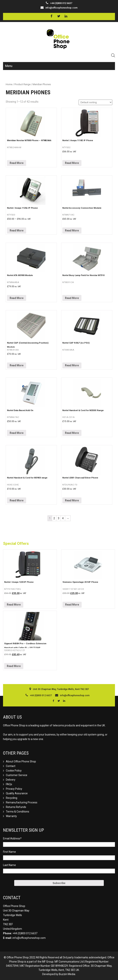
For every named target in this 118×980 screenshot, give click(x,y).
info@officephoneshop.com (61, 8)
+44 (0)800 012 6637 (25, 933)
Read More (17, 163)
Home (9, 84)
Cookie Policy (14, 771)
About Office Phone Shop (21, 761)
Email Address (12, 838)
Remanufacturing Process (22, 802)
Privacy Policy (14, 789)
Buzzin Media (67, 974)
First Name (9, 852)
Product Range (22, 84)
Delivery (11, 780)
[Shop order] (95, 102)
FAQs (9, 784)
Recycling (12, 798)
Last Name (9, 865)
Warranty (11, 816)
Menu (9, 66)
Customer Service (17, 775)
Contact (11, 766)
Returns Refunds (16, 807)
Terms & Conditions (18, 812)
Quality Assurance (17, 793)
